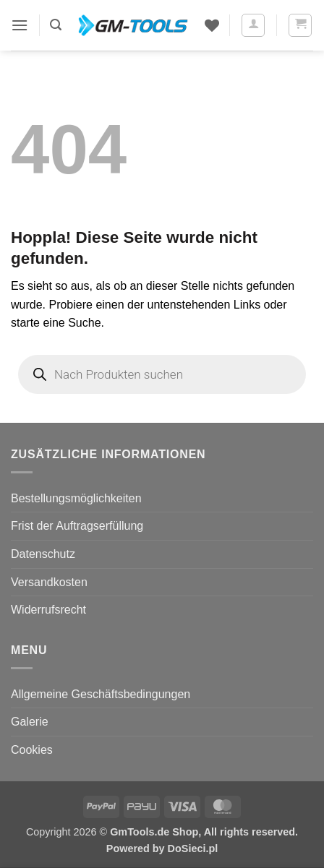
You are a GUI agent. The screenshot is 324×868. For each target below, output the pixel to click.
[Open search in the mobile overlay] (162, 374)
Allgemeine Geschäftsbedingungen (101, 694)
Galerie (30, 722)
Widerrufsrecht (48, 610)
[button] (20, 25)
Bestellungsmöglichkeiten (76, 498)
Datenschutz (43, 554)
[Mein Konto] (253, 25)
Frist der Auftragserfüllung (77, 526)
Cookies (32, 750)
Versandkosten (49, 582)
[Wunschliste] (212, 25)
